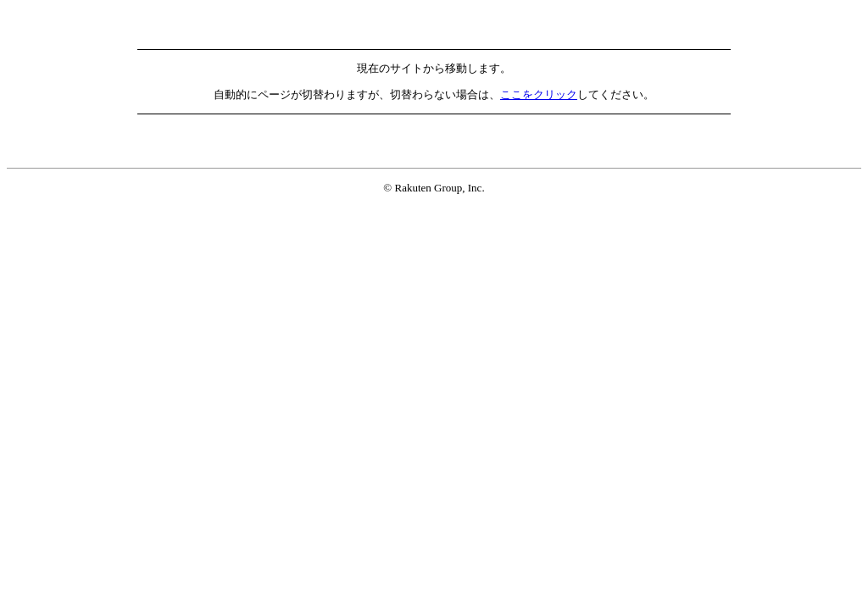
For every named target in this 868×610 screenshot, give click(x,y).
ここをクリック (539, 94)
